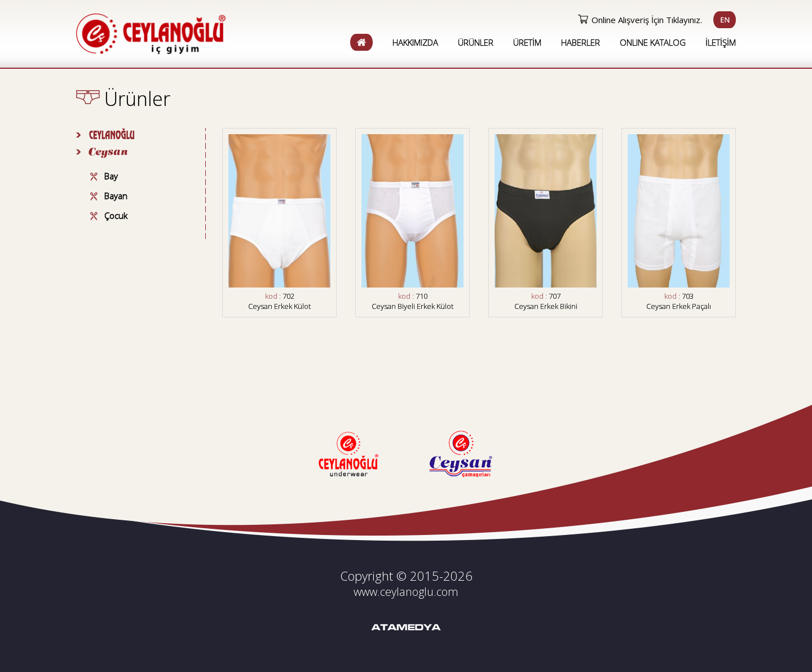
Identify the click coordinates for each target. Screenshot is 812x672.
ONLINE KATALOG (653, 42)
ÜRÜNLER (476, 42)
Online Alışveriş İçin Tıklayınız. (647, 20)
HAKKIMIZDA (415, 42)
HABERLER (581, 42)
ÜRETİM (527, 42)
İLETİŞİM (721, 42)
